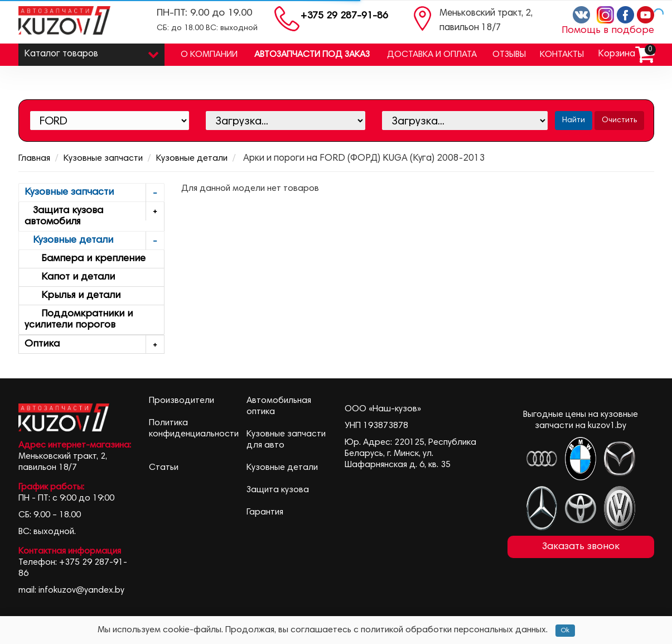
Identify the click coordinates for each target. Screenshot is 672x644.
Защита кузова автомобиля (95, 215)
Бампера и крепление (85, 259)
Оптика (95, 345)
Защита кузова (278, 490)
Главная (34, 158)
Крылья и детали (72, 296)
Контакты (562, 55)
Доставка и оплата (432, 55)
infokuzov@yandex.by (81, 590)
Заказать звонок (581, 547)
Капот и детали (70, 277)
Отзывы (509, 55)
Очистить (619, 121)
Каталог (92, 52)
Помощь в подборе (608, 31)
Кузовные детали (192, 158)
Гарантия (265, 512)
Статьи (164, 468)
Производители (182, 401)
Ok (565, 631)
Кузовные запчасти (103, 158)
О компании (209, 55)
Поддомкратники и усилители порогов (79, 320)
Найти (574, 121)
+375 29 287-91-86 (344, 16)
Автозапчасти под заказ (312, 55)
